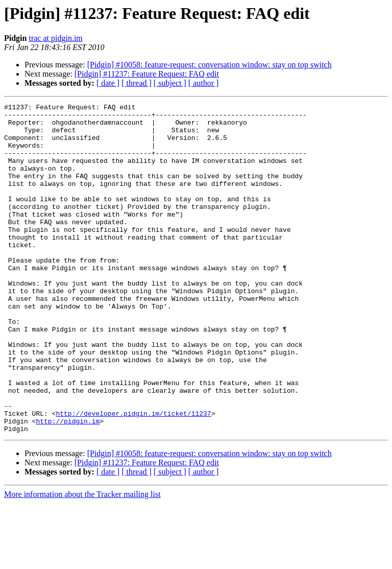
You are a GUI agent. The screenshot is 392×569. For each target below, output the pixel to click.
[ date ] (108, 83)
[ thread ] (137, 83)
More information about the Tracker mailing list (82, 560)
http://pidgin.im (68, 485)
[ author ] (204, 83)
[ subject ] (170, 83)
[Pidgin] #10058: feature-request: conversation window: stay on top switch (210, 65)
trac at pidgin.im (55, 38)
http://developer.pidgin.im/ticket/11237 (133, 476)
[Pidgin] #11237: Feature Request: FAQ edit (147, 74)
